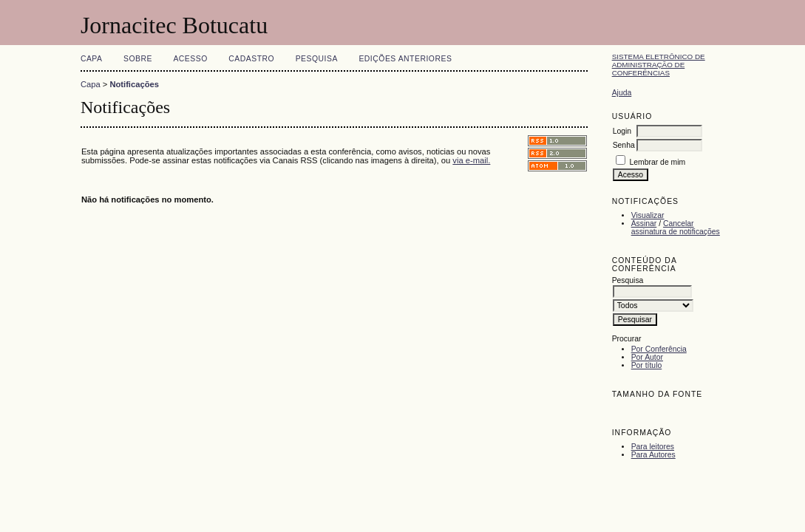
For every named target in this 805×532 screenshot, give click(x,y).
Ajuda (622, 93)
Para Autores (653, 455)
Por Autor (647, 357)
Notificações (134, 84)
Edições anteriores (405, 59)
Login (622, 131)
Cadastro (251, 59)
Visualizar (648, 215)
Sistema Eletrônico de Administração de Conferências (659, 65)
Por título (647, 365)
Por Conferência (659, 349)
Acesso (190, 59)
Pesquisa (317, 59)
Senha (624, 145)
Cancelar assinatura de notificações (676, 228)
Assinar (644, 224)
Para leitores (653, 447)
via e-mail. (471, 160)
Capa (92, 59)
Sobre (138, 59)
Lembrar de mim (658, 162)
